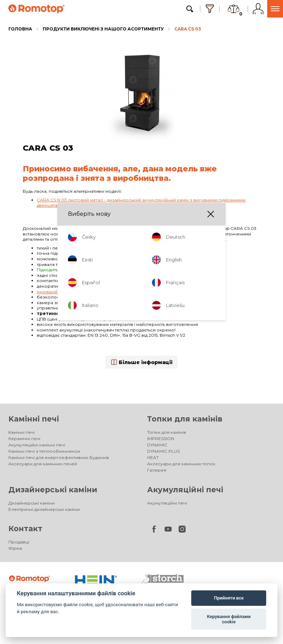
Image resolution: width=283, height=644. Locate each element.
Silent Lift (144, 248)
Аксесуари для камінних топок (181, 464)
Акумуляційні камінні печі (37, 445)
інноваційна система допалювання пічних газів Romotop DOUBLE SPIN (115, 292)
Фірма (15, 548)
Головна (20, 29)
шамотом (146, 303)
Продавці (19, 542)
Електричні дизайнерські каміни (44, 509)
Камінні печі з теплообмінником (44, 451)
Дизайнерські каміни (53, 490)
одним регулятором (162, 308)
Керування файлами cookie (229, 619)
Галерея (157, 470)
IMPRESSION (161, 439)
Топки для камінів (185, 419)
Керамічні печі (24, 439)
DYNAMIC (157, 445)
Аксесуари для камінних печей (43, 464)
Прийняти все (229, 598)
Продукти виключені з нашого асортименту (103, 29)
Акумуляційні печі (185, 490)
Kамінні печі (34, 419)
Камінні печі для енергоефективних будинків (59, 457)
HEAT (153, 457)
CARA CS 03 (188, 29)
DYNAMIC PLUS (163, 451)
